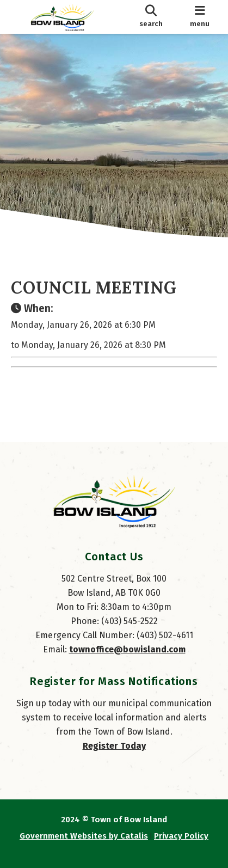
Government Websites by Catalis (84, 836)
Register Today (114, 746)
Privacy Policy (181, 836)
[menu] (200, 17)
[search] (151, 17)
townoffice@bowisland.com (127, 649)
